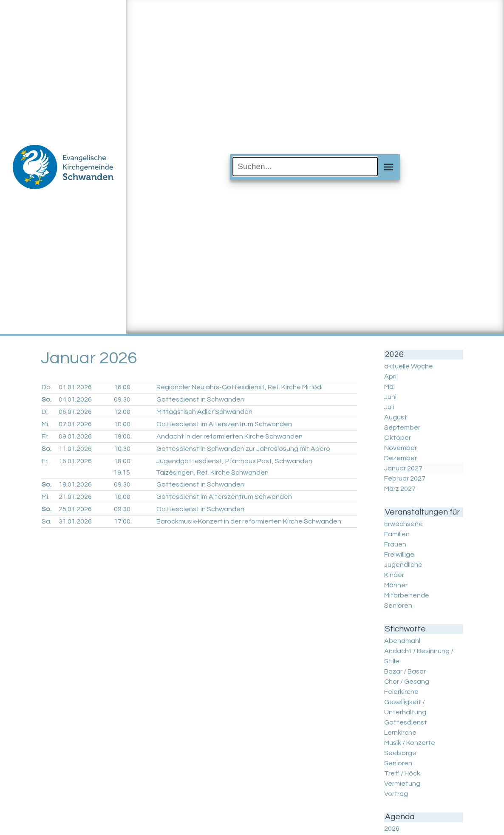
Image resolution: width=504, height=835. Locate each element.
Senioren (398, 606)
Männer (396, 585)
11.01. (75, 449)
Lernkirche (400, 733)
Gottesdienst (406, 722)
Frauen (395, 544)
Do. (47, 387)
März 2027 (400, 489)
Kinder (394, 575)
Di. (45, 412)
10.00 (122, 424)
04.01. (75, 399)
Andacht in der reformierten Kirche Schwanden (229, 436)
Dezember (401, 458)
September (402, 427)
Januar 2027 (403, 468)
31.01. (75, 521)
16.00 (122, 387)
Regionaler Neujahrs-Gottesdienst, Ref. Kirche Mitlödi (239, 387)
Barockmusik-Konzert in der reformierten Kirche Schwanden (249, 521)
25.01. (75, 509)
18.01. (75, 484)
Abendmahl (402, 641)
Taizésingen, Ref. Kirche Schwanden (212, 473)
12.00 (122, 412)
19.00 (122, 436)
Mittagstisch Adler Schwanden (204, 412)
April (391, 376)
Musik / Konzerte (410, 743)
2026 (392, 829)
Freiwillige (399, 555)
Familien (397, 534)
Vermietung (402, 784)
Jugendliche (403, 565)
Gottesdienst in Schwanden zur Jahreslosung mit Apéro (243, 449)
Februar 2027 (405, 478)
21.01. (75, 497)
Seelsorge (400, 753)
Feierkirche (401, 692)
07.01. (75, 424)
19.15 (122, 473)
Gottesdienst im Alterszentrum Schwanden (224, 424)
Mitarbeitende (407, 595)
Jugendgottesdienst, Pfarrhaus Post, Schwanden (234, 461)
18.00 (122, 461)
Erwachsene (403, 524)
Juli (389, 407)
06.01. (75, 412)
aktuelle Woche (409, 366)
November (401, 448)
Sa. (47, 521)
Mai (389, 387)
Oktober (398, 438)
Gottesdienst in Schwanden (200, 399)
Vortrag (396, 794)
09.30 (122, 399)
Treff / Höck (402, 773)
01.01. (75, 387)
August (396, 417)
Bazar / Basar (405, 671)
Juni (390, 397)
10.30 (122, 449)
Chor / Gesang (407, 682)
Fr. (45, 436)
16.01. (75, 461)
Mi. (45, 424)
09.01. (75, 436)
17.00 (122, 521)
